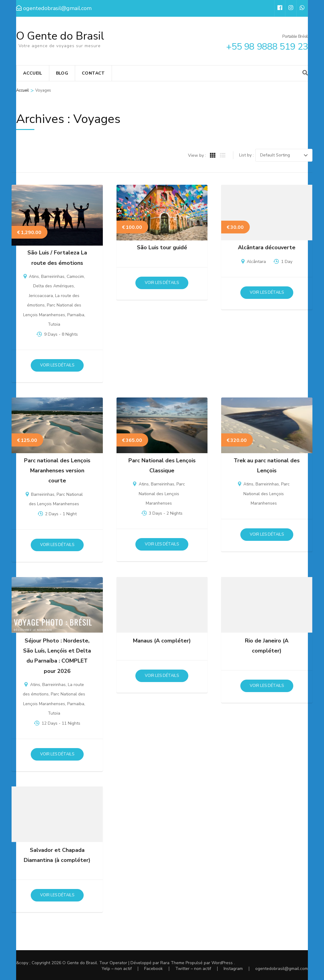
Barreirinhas (53, 276)
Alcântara (256, 262)
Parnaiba (76, 315)
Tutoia (54, 324)
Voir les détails (57, 365)
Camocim (75, 276)
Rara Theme (172, 963)
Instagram (233, 969)
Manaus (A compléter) (162, 641)
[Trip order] (284, 155)
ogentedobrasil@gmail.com (282, 969)
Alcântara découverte (267, 247)
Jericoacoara (41, 296)
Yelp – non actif (117, 969)
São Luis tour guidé (162, 247)
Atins (34, 276)
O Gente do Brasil (60, 36)
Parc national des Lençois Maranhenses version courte (57, 471)
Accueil (33, 73)
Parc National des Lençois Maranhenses (162, 494)
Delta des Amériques (54, 286)
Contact (93, 73)
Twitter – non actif (193, 969)
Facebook (153, 969)
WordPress (222, 963)
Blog (62, 73)
